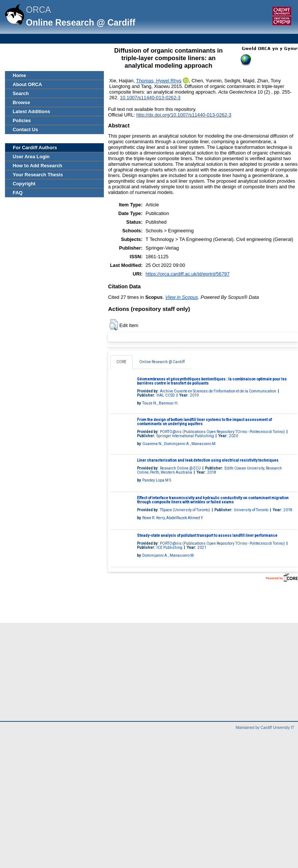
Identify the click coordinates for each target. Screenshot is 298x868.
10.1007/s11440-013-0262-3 (150, 98)
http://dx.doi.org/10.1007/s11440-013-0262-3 (184, 115)
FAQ (18, 193)
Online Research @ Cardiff (162, 362)
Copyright (24, 184)
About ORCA (27, 84)
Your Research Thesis (38, 175)
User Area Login (31, 157)
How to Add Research (38, 166)
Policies (22, 120)
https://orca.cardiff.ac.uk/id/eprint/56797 (188, 274)
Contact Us (26, 130)
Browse (21, 102)
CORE (121, 362)
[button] (114, 325)
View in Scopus (181, 297)
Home (20, 75)
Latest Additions (32, 111)
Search (21, 93)
